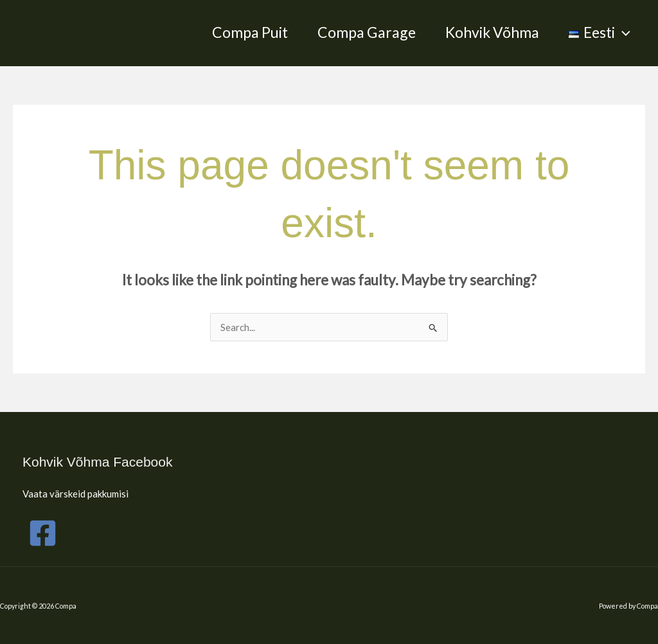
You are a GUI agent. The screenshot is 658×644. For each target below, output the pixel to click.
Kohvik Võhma (492, 32)
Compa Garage (367, 32)
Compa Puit (250, 32)
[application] (623, 32)
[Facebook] (43, 533)
